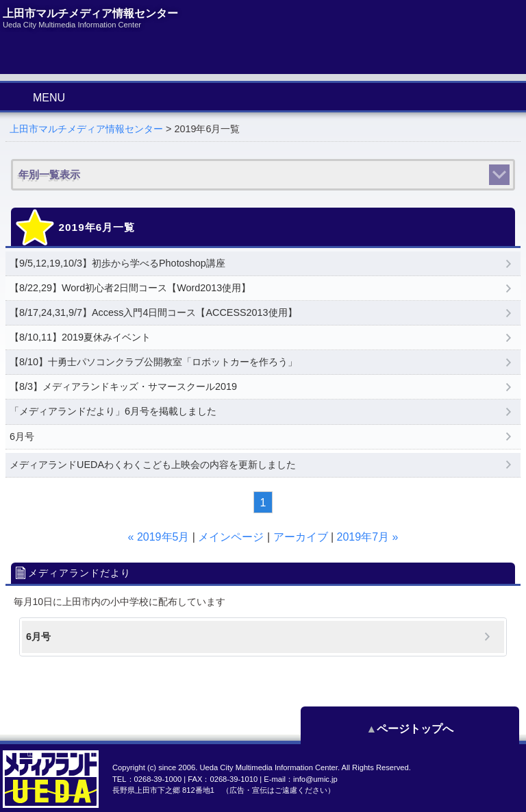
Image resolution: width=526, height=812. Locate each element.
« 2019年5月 (159, 537)
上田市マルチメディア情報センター (86, 129)
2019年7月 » (368, 537)
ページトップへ (458, 729)
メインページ (231, 537)
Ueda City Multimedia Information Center (268, 767)
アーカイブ (301, 537)
